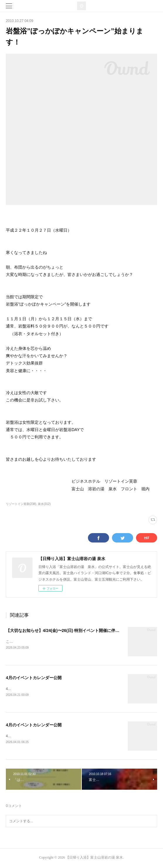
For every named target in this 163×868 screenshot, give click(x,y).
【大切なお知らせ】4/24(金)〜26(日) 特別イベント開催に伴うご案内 (69, 630)
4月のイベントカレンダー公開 (34, 678)
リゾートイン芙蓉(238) (21, 504)
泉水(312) (44, 504)
